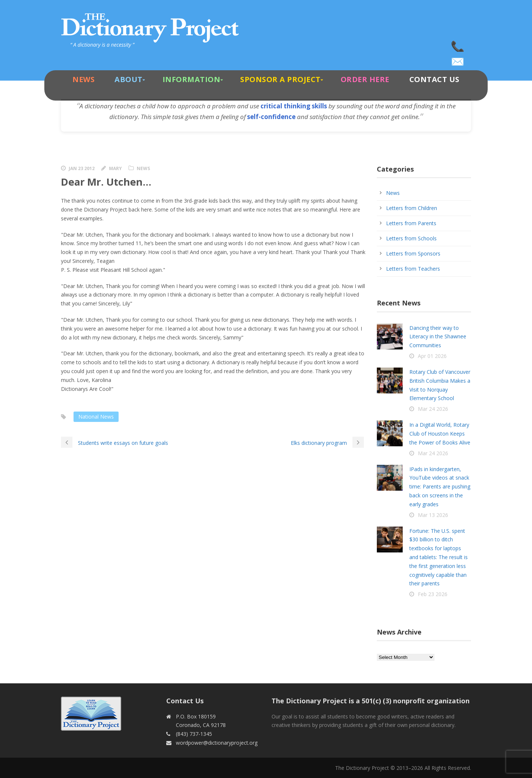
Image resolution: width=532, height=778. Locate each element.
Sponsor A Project (280, 79)
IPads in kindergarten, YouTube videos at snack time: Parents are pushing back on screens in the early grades (440, 487)
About (129, 79)
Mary (115, 168)
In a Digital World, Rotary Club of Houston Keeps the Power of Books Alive (440, 434)
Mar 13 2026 (433, 515)
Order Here (365, 79)
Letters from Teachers (413, 269)
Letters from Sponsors (413, 253)
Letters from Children (412, 208)
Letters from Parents (411, 223)
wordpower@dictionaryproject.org (458, 59)
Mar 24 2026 (433, 409)
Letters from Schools (411, 238)
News (83, 79)
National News (96, 417)
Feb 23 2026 (433, 594)
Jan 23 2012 (82, 168)
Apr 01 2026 (432, 356)
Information (192, 79)
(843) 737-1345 (458, 44)
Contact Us (434, 79)
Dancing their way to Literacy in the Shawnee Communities (438, 337)
